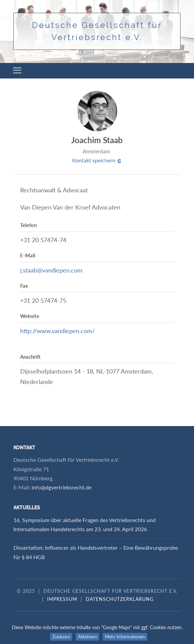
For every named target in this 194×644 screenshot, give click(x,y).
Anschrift (30, 357)
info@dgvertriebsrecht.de (62, 487)
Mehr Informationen (125, 637)
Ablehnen (87, 637)
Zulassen (61, 637)
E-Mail (28, 255)
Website (30, 316)
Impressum (62, 599)
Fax (24, 286)
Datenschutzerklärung (120, 599)
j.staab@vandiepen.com (51, 270)
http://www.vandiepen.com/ (57, 331)
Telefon (28, 225)
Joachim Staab (97, 140)
